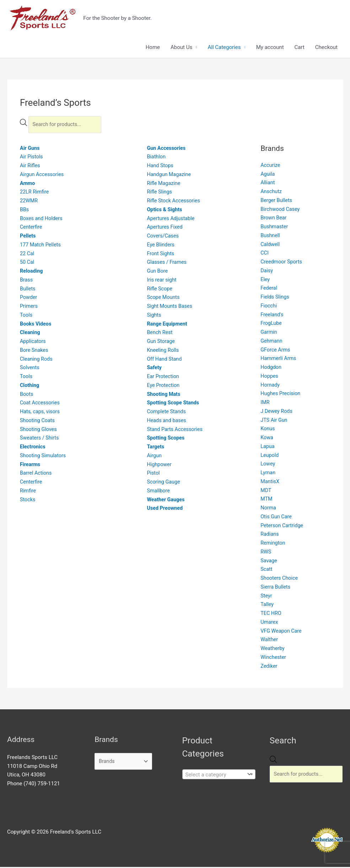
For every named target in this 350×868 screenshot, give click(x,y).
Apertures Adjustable (172, 219)
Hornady (270, 386)
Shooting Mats (164, 395)
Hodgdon (271, 369)
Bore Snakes (35, 351)
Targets (156, 448)
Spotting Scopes (166, 439)
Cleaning (30, 334)
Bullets (28, 290)
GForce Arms (276, 351)
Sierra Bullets (276, 588)
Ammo (28, 184)
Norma (269, 509)
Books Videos (36, 325)
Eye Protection (164, 386)
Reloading (32, 272)
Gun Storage (161, 343)
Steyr (266, 597)
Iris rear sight (162, 281)
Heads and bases (167, 421)
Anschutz (272, 193)
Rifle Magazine (164, 184)
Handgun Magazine (170, 175)
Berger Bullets (277, 201)
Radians (270, 535)
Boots (27, 395)
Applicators (33, 343)
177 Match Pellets (41, 246)
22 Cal (27, 255)
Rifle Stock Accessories (174, 202)
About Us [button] (181, 48)
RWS (266, 553)
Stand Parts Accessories (176, 430)
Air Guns (30, 149)
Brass (27, 281)
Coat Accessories (41, 404)
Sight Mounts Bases (170, 307)
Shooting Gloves (39, 430)
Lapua (268, 447)
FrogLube (271, 324)
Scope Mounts (164, 299)
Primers (29, 307)
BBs (25, 211)
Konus (268, 430)
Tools (26, 316)
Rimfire (28, 492)
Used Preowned (165, 509)
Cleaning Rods (37, 360)
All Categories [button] (224, 48)
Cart (300, 48)
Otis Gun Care (277, 518)
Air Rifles (30, 167)
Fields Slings (275, 298)
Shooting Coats (38, 421)
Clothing (30, 386)
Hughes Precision (281, 395)
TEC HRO (271, 615)
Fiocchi (269, 307)
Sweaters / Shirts (40, 439)
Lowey (268, 465)
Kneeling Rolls (163, 351)
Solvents (30, 369)
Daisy (267, 272)
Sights (154, 316)
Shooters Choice (280, 579)
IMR (265, 404)
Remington (273, 544)
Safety (154, 369)
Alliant (268, 184)
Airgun (154, 457)
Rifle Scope (160, 290)
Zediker (269, 667)
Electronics (33, 448)
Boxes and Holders (42, 219)
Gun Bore (158, 272)
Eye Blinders (161, 246)
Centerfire (31, 228)
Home (153, 48)
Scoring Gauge (164, 483)
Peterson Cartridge (283, 526)
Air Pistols (32, 158)
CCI (265, 254)
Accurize (271, 166)
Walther (270, 641)
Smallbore (159, 492)
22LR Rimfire (35, 193)
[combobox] (219, 775)
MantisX (270, 482)
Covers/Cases (163, 237)
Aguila (268, 175)
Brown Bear (274, 219)
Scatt (267, 571)
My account (270, 48)
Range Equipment (168, 325)
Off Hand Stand (165, 360)
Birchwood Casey (281, 210)
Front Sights (161, 255)
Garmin (269, 333)
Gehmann (272, 342)
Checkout (326, 48)
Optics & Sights (165, 211)
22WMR (29, 202)
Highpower (160, 465)
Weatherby (273, 650)
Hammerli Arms (279, 360)
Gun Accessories (167, 149)
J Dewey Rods (277, 412)
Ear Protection (164, 378)
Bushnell (271, 236)
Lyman (268, 474)
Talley (267, 606)
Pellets (28, 237)
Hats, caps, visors (41, 413)
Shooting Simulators (44, 457)
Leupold (270, 456)
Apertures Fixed (165, 228)
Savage (269, 562)
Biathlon (157, 158)
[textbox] (214, 776)
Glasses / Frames (168, 263)
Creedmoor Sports (282, 263)
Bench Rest (160, 334)
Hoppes (270, 377)
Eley (265, 280)
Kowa (267, 439)
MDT (266, 491)
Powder (29, 299)
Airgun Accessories (43, 175)
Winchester (274, 658)
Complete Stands (167, 413)
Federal (269, 289)
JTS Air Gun (274, 421)
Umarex (270, 623)
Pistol (154, 474)
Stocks (28, 501)
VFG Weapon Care (282, 632)
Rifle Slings (160, 193)
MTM (267, 500)
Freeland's (272, 316)
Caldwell (271, 245)
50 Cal (27, 263)
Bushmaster (275, 228)
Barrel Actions (37, 474)
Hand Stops (161, 167)
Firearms (31, 465)
